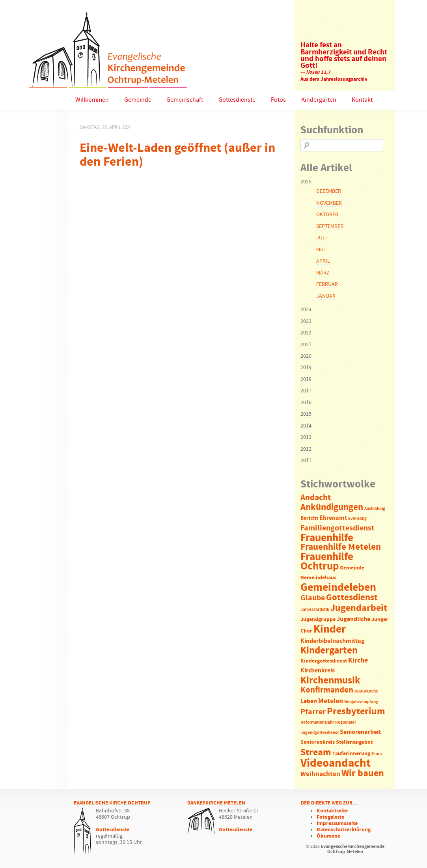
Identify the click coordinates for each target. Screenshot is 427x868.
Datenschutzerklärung (344, 830)
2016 (306, 403)
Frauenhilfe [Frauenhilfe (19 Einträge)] (327, 538)
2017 (306, 391)
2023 (306, 321)
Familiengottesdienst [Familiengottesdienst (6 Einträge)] (337, 528)
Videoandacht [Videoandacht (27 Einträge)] (336, 763)
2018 (306, 379)
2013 (306, 437)
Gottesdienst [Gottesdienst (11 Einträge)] (352, 597)
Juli (322, 238)
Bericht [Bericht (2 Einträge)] (309, 518)
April (323, 261)
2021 (306, 345)
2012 (306, 449)
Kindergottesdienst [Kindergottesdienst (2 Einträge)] (324, 661)
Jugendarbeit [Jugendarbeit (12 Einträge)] (359, 608)
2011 (306, 461)
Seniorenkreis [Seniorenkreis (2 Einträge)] (318, 742)
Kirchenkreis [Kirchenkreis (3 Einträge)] (318, 671)
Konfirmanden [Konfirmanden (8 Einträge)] (327, 690)
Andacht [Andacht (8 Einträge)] (316, 498)
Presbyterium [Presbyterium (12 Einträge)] (356, 711)
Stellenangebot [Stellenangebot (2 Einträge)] (354, 742)
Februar (327, 284)
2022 (306, 333)
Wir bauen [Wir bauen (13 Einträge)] (363, 773)
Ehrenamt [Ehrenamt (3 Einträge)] (333, 518)
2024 (306, 310)
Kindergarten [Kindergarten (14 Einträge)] (329, 651)
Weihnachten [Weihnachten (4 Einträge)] (320, 774)
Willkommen (92, 100)
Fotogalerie (330, 817)
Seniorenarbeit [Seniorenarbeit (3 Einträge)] (360, 732)
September (330, 226)
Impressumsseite (337, 823)
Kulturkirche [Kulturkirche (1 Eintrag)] (366, 691)
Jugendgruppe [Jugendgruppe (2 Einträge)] (318, 620)
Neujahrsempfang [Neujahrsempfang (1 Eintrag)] (361, 702)
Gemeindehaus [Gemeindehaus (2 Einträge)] (318, 578)
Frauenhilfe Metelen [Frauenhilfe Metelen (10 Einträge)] (341, 547)
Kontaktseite (332, 811)
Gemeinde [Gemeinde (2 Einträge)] (352, 568)
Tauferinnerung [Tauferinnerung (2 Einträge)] (351, 754)
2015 (306, 414)
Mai (321, 250)
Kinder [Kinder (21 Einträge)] (330, 629)
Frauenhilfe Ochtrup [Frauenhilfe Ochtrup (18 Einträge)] (327, 562)
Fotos (278, 100)
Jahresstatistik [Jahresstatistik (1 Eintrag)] (315, 610)
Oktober (327, 215)
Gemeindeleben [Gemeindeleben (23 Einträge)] (338, 588)
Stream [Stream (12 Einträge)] (316, 752)
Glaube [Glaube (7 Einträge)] (313, 598)
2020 (306, 356)
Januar (326, 296)
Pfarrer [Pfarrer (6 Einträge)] (313, 712)
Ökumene (328, 836)
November (329, 203)
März (323, 273)
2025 (306, 182)
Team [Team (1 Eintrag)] (377, 754)
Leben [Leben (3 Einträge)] (309, 701)
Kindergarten (319, 100)
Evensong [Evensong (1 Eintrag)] (357, 519)
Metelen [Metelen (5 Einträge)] (331, 701)
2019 (306, 368)
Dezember (329, 191)
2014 (306, 426)
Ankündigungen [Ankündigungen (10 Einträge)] (332, 507)
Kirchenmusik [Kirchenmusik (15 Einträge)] (330, 681)
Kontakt (362, 100)
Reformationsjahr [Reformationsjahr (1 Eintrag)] (317, 722)
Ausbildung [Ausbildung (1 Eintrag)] (375, 509)
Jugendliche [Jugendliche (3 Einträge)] (353, 619)
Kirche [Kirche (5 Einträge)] (358, 661)
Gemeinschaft (185, 100)
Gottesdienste (237, 100)
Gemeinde (138, 100)
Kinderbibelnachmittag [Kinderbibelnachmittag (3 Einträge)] (333, 641)
